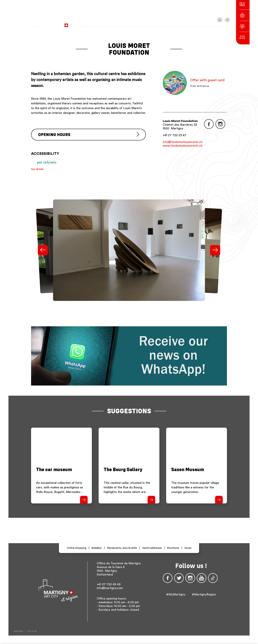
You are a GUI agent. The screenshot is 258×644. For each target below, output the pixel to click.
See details (37, 169)
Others (196, 24)
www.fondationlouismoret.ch (183, 146)
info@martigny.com (110, 588)
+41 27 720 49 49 (109, 584)
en (186, 24)
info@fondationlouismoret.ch (183, 142)
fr (174, 24)
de (180, 24)
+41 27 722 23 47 (175, 135)
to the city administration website (117, 24)
